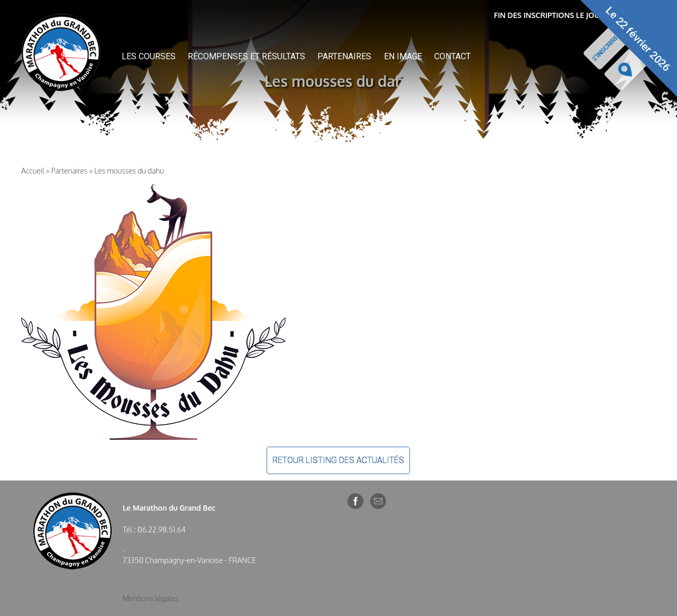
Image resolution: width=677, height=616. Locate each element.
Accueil (33, 171)
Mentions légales (151, 598)
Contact (452, 56)
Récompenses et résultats (246, 56)
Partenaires (344, 56)
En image (403, 56)
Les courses (149, 56)
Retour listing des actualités (338, 460)
